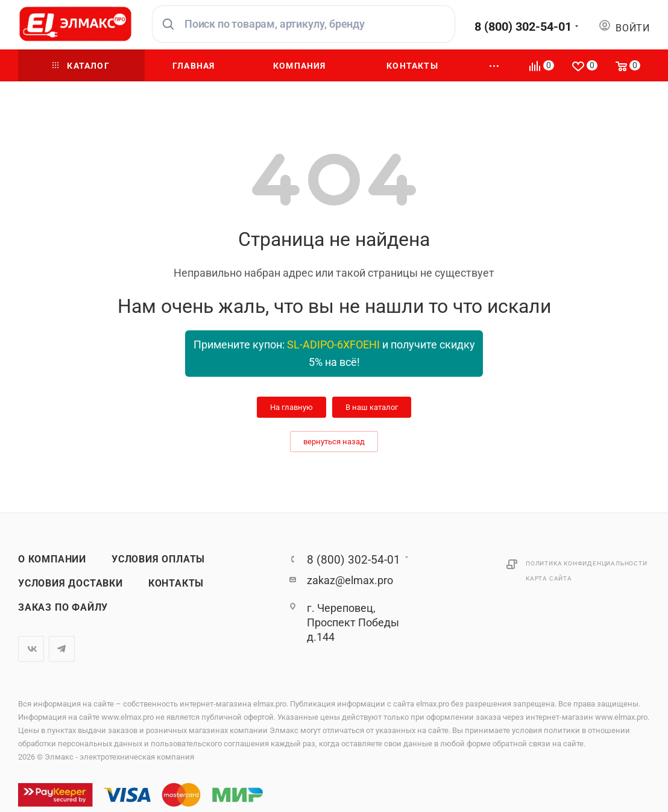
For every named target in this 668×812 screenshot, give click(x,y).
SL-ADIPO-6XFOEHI (333, 345)
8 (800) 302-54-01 (523, 27)
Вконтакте (31, 649)
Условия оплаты (158, 559)
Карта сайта (549, 578)
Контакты (176, 584)
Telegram (62, 649)
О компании (52, 559)
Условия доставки (71, 584)
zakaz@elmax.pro (350, 580)
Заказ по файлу (63, 608)
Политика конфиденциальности (587, 563)
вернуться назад (334, 442)
